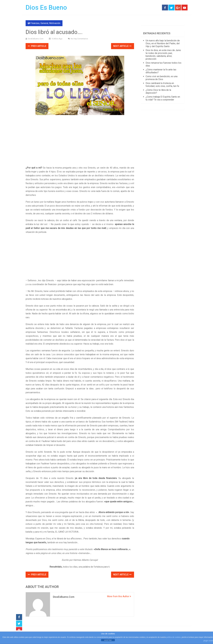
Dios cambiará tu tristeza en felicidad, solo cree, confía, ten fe (162, 85)
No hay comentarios (79, 39)
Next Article (122, 46)
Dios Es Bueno (46, 8)
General (44, 23)
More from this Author (119, 596)
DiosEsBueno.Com (36, 39)
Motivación (55, 23)
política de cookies (173, 637)
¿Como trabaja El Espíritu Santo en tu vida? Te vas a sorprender (163, 98)
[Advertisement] (80, 144)
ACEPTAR (108, 640)
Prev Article (37, 46)
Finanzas (35, 23)
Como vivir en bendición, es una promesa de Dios (162, 78)
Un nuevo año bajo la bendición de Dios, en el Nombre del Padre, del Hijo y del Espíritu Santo (163, 43)
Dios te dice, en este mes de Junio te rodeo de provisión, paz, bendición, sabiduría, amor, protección (163, 55)
